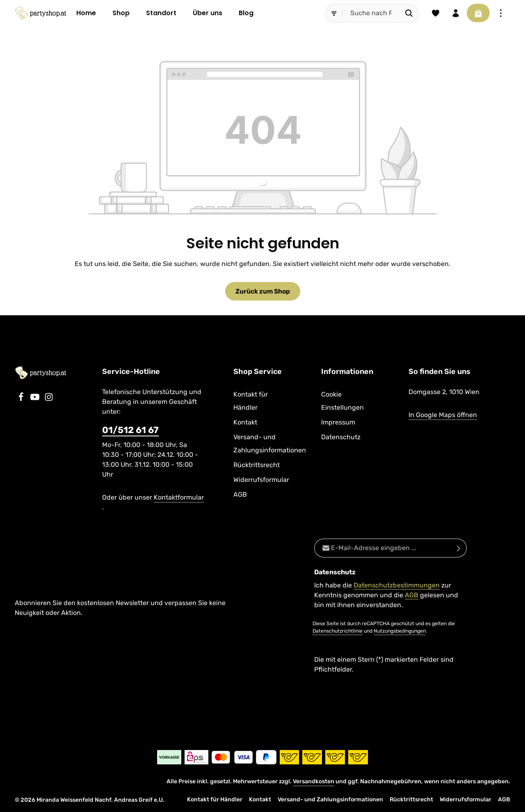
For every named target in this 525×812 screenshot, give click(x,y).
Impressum (338, 423)
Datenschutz (341, 437)
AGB (240, 495)
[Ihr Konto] (455, 13)
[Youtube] (36, 400)
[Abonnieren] (459, 548)
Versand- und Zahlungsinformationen (270, 444)
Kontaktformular (179, 498)
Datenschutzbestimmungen (397, 586)
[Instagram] (49, 400)
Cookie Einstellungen (342, 401)
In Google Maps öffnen (443, 415)
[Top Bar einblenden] (501, 13)
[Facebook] (22, 400)
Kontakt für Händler (251, 401)
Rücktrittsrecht (257, 465)
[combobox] (370, 13)
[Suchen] (408, 13)
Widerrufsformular (261, 480)
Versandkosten (314, 781)
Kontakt (245, 423)
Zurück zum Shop (263, 291)
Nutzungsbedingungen (400, 631)
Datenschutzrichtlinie (338, 631)
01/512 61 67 (130, 430)
